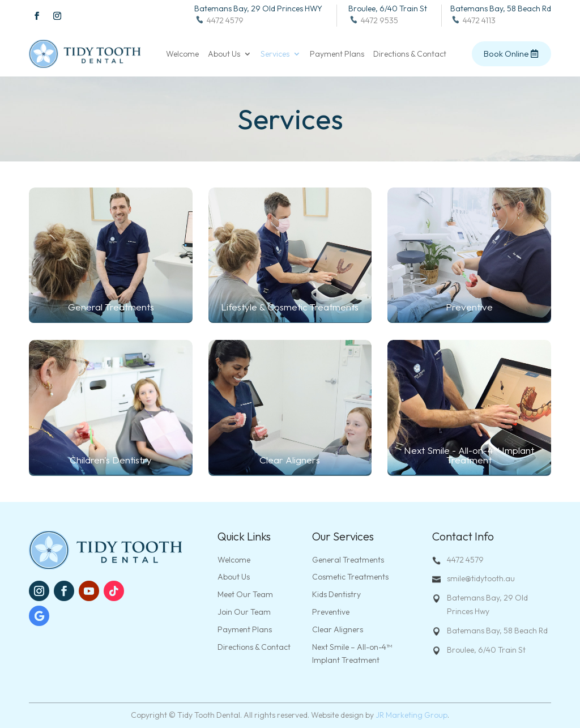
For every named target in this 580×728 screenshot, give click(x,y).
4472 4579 (219, 20)
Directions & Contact (410, 54)
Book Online (506, 54)
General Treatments (348, 560)
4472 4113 (473, 20)
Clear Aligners (338, 629)
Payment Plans (337, 54)
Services (275, 54)
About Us (224, 54)
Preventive (331, 612)
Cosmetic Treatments (350, 577)
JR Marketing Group (411, 715)
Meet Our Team (245, 594)
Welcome (182, 54)
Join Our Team (244, 612)
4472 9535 (373, 20)
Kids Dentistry (336, 594)
